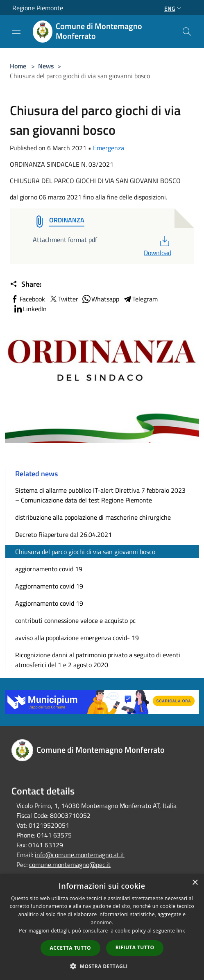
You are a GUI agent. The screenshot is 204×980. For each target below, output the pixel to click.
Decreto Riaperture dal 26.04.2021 (63, 534)
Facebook (27, 299)
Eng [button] (173, 8)
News (46, 66)
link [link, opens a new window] (181, 931)
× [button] (195, 883)
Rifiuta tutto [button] (135, 947)
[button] (102, 966)
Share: (26, 284)
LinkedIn (30, 309)
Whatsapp (100, 299)
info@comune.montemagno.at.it (80, 855)
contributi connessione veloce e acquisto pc (75, 620)
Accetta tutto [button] (70, 948)
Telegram (140, 299)
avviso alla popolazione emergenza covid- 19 (77, 638)
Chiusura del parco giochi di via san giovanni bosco (85, 552)
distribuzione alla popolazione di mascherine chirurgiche (93, 517)
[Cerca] (187, 32)
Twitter (63, 299)
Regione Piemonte (38, 8)
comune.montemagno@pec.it (70, 865)
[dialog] (102, 927)
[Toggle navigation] (16, 31)
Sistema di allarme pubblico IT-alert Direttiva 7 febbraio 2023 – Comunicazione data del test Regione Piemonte (100, 495)
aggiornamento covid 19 (49, 569)
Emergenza (109, 148)
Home (18, 66)
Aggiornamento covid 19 (49, 586)
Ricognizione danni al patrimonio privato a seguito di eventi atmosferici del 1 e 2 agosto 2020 (98, 660)
